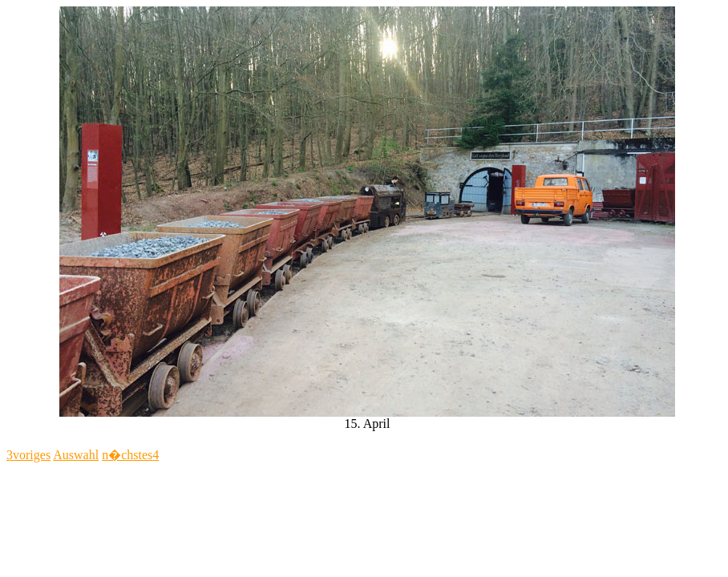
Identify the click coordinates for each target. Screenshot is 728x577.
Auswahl (76, 455)
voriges (28, 455)
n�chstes (130, 455)
